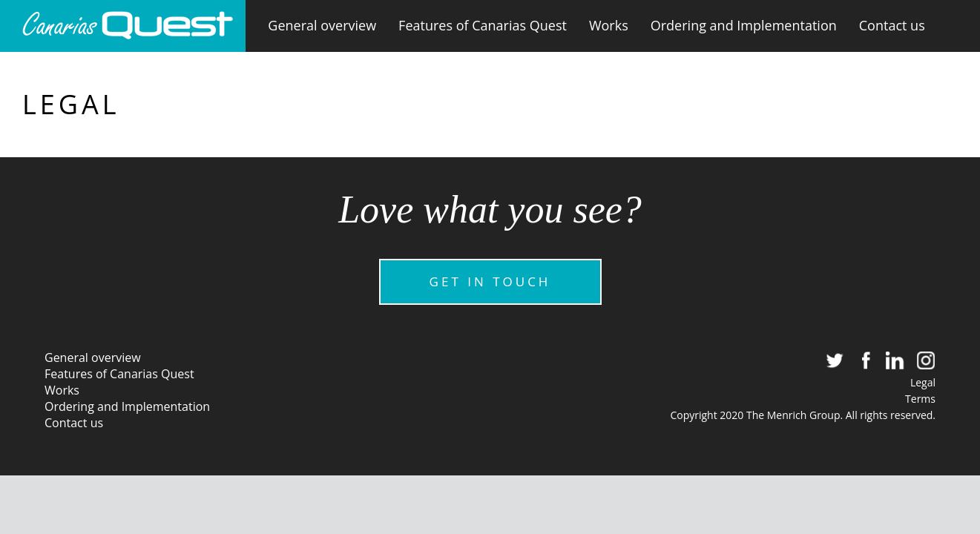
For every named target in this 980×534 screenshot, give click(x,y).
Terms (920, 399)
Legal (923, 382)
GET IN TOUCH (490, 281)
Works (609, 25)
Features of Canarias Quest (483, 25)
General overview (322, 25)
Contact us (892, 25)
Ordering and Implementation (744, 25)
